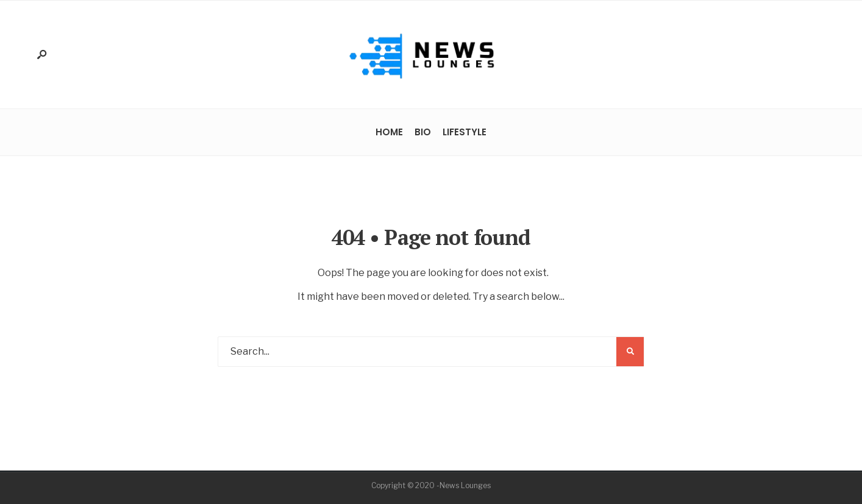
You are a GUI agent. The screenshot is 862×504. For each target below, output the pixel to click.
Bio (423, 132)
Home (389, 132)
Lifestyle (465, 132)
